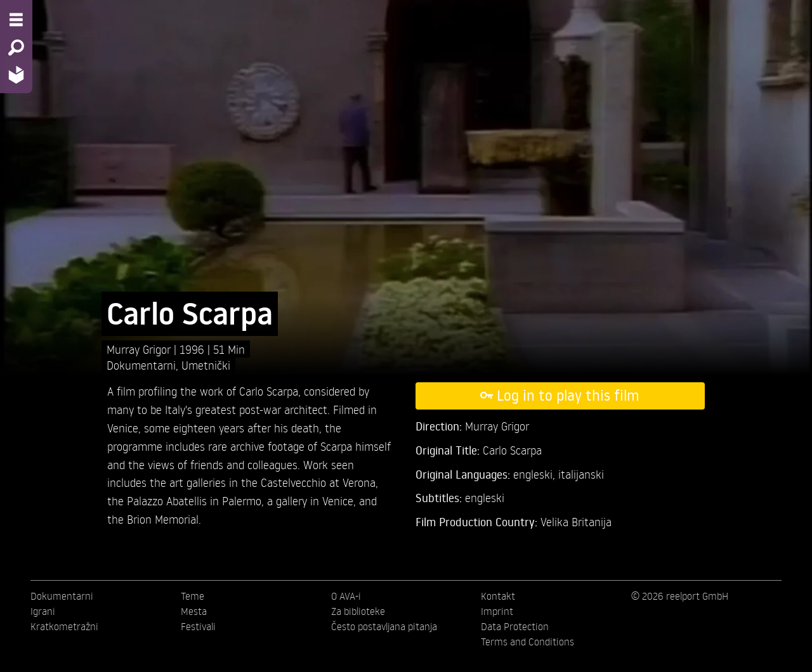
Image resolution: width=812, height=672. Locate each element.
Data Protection (515, 626)
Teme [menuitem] (193, 596)
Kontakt (498, 596)
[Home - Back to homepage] (16, 74)
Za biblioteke (358, 611)
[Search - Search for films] (16, 48)
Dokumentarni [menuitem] (62, 596)
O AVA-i (346, 596)
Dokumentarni (141, 365)
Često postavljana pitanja (384, 626)
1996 (193, 349)
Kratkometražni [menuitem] (64, 626)
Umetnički (206, 365)
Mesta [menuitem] (194, 611)
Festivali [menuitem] (198, 626)
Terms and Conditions (527, 642)
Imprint (497, 611)
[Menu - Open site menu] (16, 20)
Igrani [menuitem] (43, 611)
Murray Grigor (140, 349)
